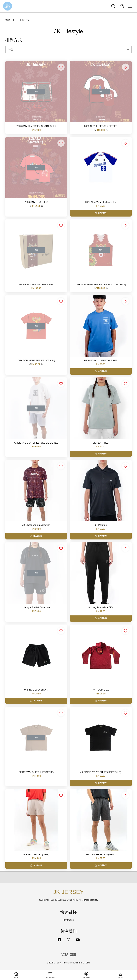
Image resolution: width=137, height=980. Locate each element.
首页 (8, 20)
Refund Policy (84, 963)
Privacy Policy (69, 963)
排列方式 (14, 40)
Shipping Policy (54, 963)
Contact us (69, 920)
